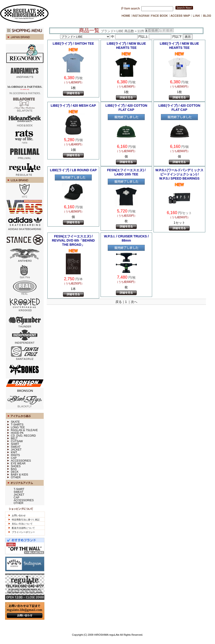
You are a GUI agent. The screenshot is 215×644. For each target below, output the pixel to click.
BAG (14, 469)
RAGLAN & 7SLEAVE (24, 430)
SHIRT (15, 444)
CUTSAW (17, 441)
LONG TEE (18, 427)
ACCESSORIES (21, 461)
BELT (14, 439)
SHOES (16, 466)
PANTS (15, 455)
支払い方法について (22, 524)
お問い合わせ (19, 515)
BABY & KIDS (19, 475)
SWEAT (16, 447)
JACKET (16, 450)
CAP (14, 458)
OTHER (16, 477)
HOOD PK (17, 433)
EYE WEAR (18, 464)
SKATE (15, 422)
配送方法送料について (23, 528)
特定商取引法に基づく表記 (26, 520)
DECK (15, 472)
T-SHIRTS (17, 425)
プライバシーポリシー (23, 532)
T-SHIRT (19, 489)
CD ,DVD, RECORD (23, 436)
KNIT (14, 452)
